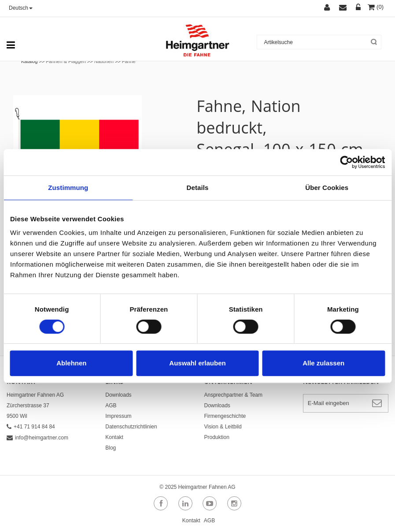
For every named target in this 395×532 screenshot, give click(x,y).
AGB (111, 406)
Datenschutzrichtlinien (131, 427)
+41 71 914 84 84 (31, 427)
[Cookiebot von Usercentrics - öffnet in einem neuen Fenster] (346, 162)
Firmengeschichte (225, 416)
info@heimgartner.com (37, 438)
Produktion (217, 437)
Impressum (118, 416)
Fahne (129, 61)
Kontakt (114, 437)
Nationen (104, 61)
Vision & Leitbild (223, 427)
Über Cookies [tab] (327, 188)
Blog (111, 448)
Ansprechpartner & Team (234, 395)
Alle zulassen (323, 363)
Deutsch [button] (21, 8)
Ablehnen (71, 363)
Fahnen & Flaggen (66, 61)
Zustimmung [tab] (68, 188)
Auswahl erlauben (197, 363)
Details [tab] (198, 188)
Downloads (118, 395)
